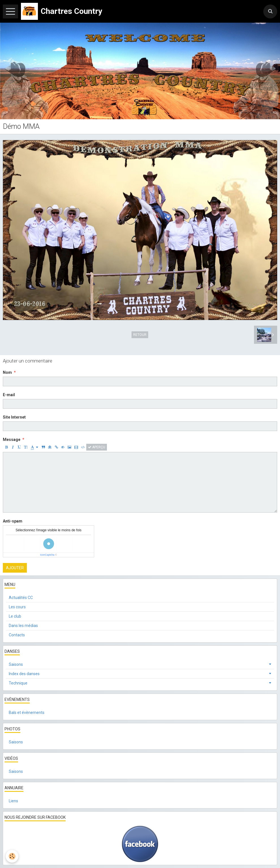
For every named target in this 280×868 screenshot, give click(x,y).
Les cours (17, 607)
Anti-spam (13, 521)
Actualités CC (21, 598)
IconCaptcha (47, 555)
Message (12, 440)
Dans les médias (23, 626)
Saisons (16, 664)
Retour (140, 335)
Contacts (17, 635)
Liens (13, 801)
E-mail (9, 395)
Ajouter (15, 568)
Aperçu (97, 447)
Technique (18, 683)
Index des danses (24, 674)
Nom (7, 372)
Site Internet (14, 417)
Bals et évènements (27, 713)
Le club (15, 616)
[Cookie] (12, 856)
